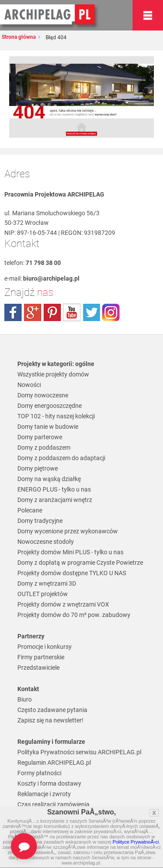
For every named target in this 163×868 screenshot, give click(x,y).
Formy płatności (39, 773)
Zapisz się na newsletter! (50, 720)
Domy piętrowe (38, 468)
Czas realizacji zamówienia (53, 804)
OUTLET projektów (43, 594)
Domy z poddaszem (44, 448)
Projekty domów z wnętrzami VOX (63, 604)
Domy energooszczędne (50, 406)
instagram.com (111, 312)
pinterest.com (52, 312)
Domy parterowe (40, 437)
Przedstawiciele (38, 668)
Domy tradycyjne (40, 521)
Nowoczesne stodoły (46, 542)
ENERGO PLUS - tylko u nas (54, 489)
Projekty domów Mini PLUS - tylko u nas (70, 552)
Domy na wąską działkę (49, 479)
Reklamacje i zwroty (44, 794)
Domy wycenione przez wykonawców (68, 531)
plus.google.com (33, 312)
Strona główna (19, 37)
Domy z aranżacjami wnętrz (55, 500)
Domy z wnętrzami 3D (47, 583)
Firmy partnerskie (41, 657)
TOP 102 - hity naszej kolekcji (56, 416)
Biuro (25, 699)
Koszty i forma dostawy (49, 783)
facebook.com (13, 312)
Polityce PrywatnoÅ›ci (136, 842)
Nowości (29, 385)
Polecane (30, 510)
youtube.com (72, 312)
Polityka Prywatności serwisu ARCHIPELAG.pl (79, 752)
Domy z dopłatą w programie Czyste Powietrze (80, 563)
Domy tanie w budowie (48, 427)
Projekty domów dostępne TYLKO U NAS (72, 573)
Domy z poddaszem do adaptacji (61, 458)
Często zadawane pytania (52, 710)
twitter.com (91, 312)
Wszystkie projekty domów (53, 374)
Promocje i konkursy (45, 647)
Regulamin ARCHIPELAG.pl (54, 763)
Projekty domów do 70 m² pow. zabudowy (74, 615)
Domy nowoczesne (43, 395)
